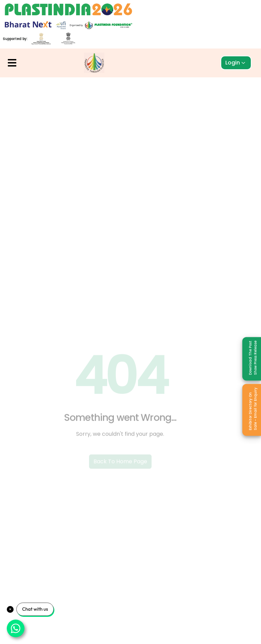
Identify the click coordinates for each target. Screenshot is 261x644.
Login (235, 63)
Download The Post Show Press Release (253, 357)
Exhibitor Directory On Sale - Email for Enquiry (253, 409)
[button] (12, 63)
